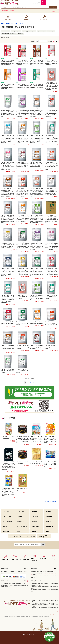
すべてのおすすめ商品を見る (50, 501)
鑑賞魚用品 (6, 531)
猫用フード (34, 511)
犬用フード (6, 511)
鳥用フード (48, 521)
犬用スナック (21, 511)
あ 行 (12, 23)
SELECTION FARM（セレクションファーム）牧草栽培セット (13, 34)
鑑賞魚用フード (49, 526)
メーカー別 (8, 23)
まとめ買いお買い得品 (16, 536)
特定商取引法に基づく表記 (22, 617)
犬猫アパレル (35, 516)
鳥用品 (5, 526)
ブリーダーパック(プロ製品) (43, 536)
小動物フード (21, 521)
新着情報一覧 (54, 12)
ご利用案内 (12, 617)
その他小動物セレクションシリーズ (29, 31)
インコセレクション (41, 31)
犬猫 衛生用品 (49, 516)
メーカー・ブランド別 (30, 536)
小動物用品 (34, 521)
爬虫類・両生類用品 (36, 526)
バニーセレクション (6, 31)
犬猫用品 (20, 516)
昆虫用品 (34, 531)
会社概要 (6, 617)
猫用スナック (49, 511)
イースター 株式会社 (19, 23)
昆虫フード (20, 531)
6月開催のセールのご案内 (9, 10)
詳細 (26, 569)
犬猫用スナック (7, 516)
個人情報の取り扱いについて (36, 617)
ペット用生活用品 (8, 521)
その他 (47, 531)
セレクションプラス (51, 31)
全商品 (2, 23)
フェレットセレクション (16, 31)
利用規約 (46, 617)
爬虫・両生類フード (22, 526)
